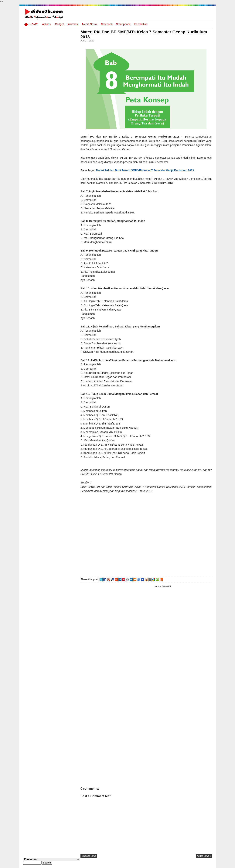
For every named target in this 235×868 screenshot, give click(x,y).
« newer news (92, 856)
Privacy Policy (189, 865)
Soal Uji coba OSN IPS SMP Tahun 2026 (56, 163)
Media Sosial (90, 24)
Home (34, 24)
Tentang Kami (171, 865)
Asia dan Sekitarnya (54, 249)
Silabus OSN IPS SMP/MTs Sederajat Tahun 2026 (59, 224)
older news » (204, 856)
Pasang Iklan (154, 865)
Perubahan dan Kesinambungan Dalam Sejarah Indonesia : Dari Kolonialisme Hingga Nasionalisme (49, 205)
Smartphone (123, 24)
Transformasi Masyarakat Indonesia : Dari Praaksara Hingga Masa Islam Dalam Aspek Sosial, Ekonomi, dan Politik (51, 183)
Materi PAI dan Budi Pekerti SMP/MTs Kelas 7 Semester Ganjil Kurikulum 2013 (148, 170)
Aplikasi (47, 24)
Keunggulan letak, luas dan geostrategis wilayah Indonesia (58, 267)
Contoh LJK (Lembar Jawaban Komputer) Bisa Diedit (58, 281)
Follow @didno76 (33, 298)
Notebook (107, 24)
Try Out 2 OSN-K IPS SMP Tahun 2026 (59, 236)
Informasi (73, 24)
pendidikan (141, 24)
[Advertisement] (148, 536)
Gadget (59, 24)
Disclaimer (205, 865)
